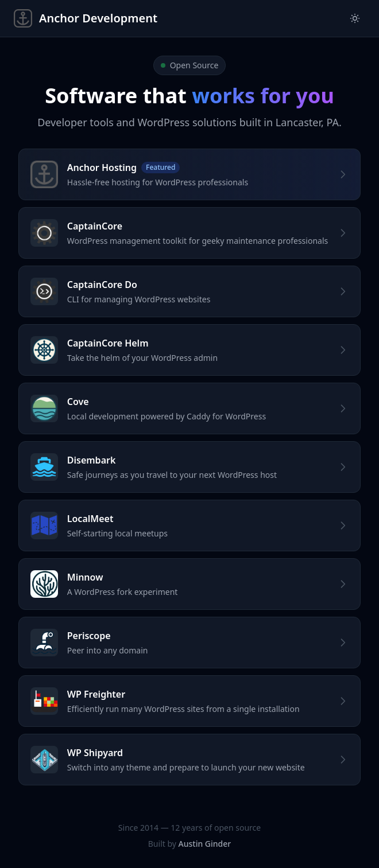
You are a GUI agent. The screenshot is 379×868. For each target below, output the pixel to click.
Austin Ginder (205, 844)
